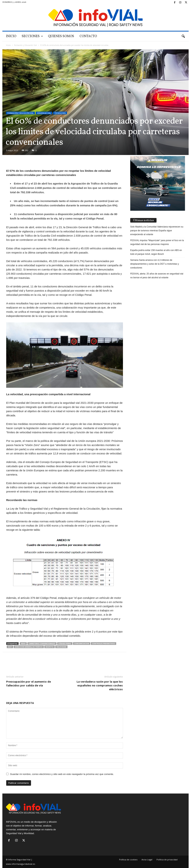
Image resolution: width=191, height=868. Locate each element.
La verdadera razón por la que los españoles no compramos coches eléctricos (100, 685)
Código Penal (65, 644)
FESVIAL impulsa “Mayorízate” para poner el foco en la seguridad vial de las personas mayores (157, 242)
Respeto (50, 647)
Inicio (11, 36)
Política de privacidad (167, 860)
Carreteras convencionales (42, 644)
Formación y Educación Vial (25, 45)
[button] (183, 36)
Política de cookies (128, 860)
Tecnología (60, 113)
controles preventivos (104, 644)
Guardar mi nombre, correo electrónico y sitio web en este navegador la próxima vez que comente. (62, 774)
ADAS (23, 644)
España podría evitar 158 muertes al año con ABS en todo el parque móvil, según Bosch (156, 252)
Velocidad (61, 647)
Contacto (88, 36)
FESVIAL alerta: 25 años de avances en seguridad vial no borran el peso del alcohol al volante (157, 276)
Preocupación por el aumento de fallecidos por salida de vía (29, 683)
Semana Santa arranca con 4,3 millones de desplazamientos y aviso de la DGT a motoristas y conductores (155, 264)
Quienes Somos (61, 36)
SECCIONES (32, 36)
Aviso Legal (147, 860)
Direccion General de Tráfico (29, 647)
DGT (10, 647)
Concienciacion (82, 644)
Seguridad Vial (44, 113)
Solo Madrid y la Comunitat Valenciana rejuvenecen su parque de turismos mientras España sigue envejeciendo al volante (157, 231)
